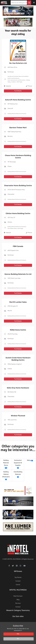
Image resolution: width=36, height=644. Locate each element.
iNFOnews (18, 571)
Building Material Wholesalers (6, 474)
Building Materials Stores (6, 463)
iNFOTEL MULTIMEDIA (14, 559)
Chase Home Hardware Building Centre (18, 157)
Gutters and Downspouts (13, 78)
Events (18, 585)
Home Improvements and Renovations (17, 80)
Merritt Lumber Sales (18, 302)
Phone (29, 86)
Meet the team (18, 596)
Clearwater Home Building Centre (18, 186)
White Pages (19, 82)
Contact (18, 581)
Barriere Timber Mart (18, 128)
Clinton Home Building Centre (18, 213)
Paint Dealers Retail (12, 228)
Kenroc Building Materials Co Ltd (18, 274)
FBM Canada (18, 246)
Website (8, 86)
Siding (9, 82)
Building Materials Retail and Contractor (17, 114)
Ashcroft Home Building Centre (18, 100)
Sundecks (14, 82)
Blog (18, 600)
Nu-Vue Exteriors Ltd (18, 63)
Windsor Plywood (18, 416)
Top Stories (18, 577)
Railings (28, 80)
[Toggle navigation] (35, 3)
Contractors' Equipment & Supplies (18, 463)
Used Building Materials (18, 473)
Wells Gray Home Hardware (18, 388)
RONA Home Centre (18, 330)
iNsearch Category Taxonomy (18, 610)
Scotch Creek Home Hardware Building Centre (18, 359)
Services (18, 603)
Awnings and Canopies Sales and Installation (18, 76)
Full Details (18, 91)
